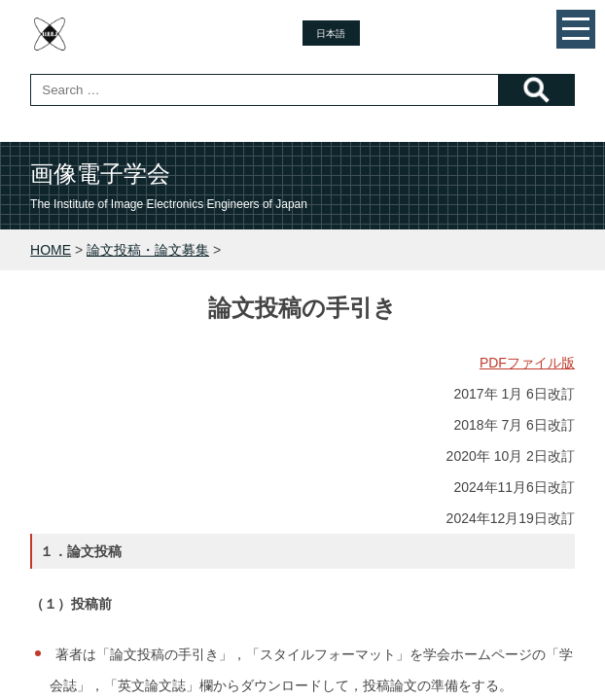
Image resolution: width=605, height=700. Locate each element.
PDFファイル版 (527, 363)
